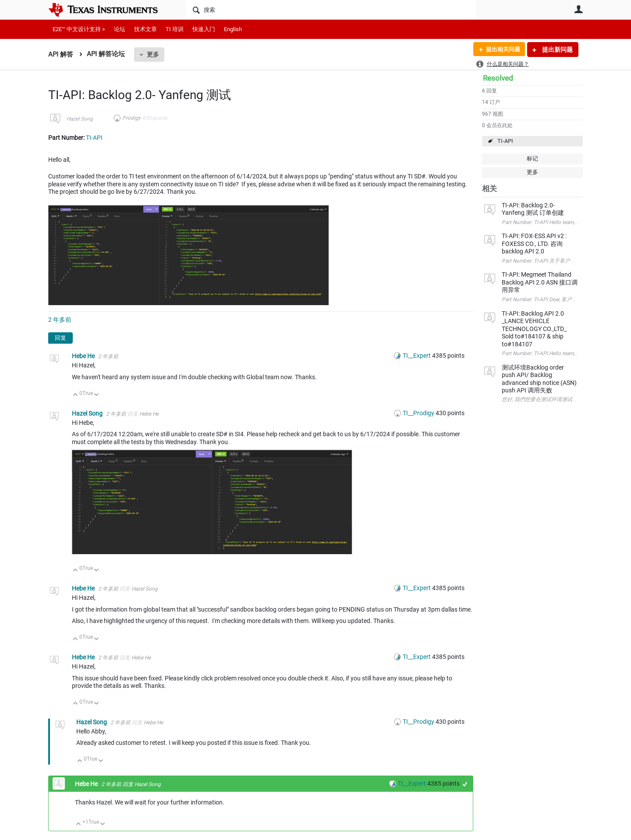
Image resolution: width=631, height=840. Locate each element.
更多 (153, 54)
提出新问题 (557, 50)
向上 (76, 395)
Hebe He (84, 356)
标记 (532, 158)
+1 (465, 784)
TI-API (505, 141)
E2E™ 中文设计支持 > (79, 29)
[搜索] (331, 10)
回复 (60, 338)
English (233, 29)
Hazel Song (80, 119)
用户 (578, 9)
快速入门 (204, 29)
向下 (97, 395)
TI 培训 (175, 29)
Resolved (498, 78)
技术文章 (145, 29)
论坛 (120, 29)
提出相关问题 (501, 50)
